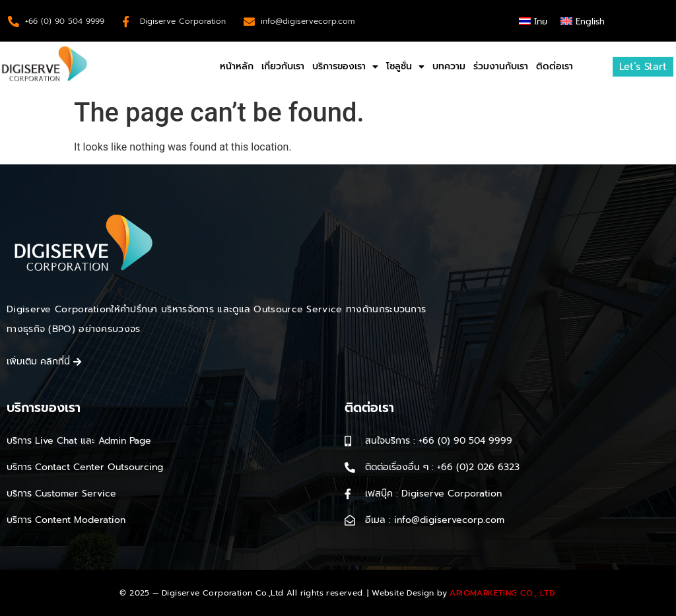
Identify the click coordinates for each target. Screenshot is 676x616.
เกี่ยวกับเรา (283, 66)
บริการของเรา (345, 67)
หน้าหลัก (237, 66)
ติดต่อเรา (555, 66)
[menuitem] (533, 21)
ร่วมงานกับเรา (501, 66)
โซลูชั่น (405, 67)
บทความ (449, 66)
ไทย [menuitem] (541, 21)
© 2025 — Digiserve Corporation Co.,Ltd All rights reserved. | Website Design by (338, 593)
